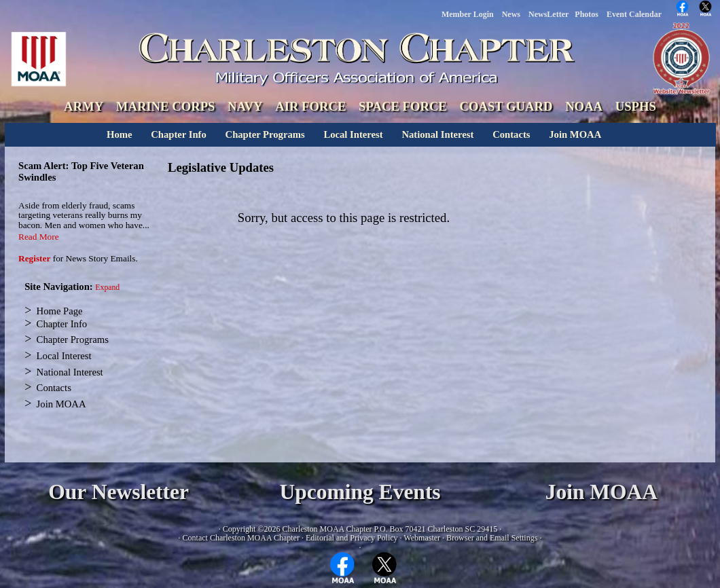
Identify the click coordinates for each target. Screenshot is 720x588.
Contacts (511, 134)
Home (119, 134)
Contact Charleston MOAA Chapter (241, 538)
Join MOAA (575, 134)
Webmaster (422, 538)
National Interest (437, 134)
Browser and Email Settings (492, 538)
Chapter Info (179, 134)
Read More (39, 237)
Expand (107, 288)
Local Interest (353, 134)
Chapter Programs (265, 134)
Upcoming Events (360, 492)
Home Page (60, 311)
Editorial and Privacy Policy (352, 538)
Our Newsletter (119, 492)
